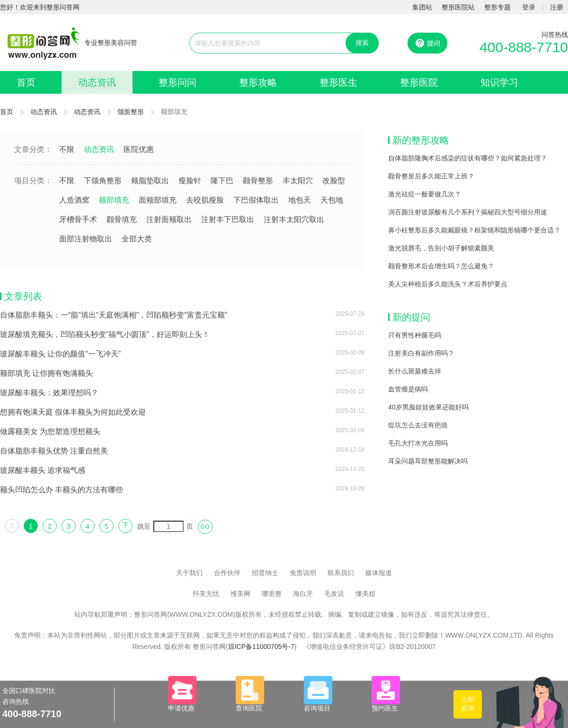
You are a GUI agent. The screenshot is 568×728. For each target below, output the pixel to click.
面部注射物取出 (86, 239)
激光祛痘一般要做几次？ (425, 194)
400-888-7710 (524, 47)
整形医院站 (458, 7)
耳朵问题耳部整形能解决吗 (428, 461)
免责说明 (303, 573)
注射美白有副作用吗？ (421, 353)
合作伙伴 (227, 573)
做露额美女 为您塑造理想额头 (50, 431)
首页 (26, 82)
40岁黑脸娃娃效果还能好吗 (428, 407)
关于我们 (189, 573)
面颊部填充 (158, 200)
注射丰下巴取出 (228, 219)
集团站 (422, 7)
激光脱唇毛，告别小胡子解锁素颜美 (441, 248)
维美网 (240, 594)
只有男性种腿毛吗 (415, 335)
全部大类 (137, 239)
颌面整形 (131, 112)
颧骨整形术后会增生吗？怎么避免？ (441, 266)
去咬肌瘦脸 (205, 200)
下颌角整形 (103, 181)
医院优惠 (139, 149)
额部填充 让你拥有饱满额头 (46, 373)
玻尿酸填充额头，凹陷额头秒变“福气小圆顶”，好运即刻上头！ (105, 334)
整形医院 (419, 82)
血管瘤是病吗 (408, 389)
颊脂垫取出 (150, 181)
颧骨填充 (122, 219)
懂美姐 (365, 594)
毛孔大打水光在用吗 (418, 443)
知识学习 (499, 82)
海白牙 (303, 594)
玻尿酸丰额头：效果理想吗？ (49, 393)
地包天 (300, 200)
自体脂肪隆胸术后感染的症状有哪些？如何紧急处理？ (468, 158)
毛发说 (334, 594)
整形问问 (177, 82)
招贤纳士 (265, 573)
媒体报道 (379, 573)
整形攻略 (258, 82)
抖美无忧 (206, 594)
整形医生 (338, 82)
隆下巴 (222, 181)
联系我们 (341, 573)
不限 (67, 149)
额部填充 (114, 200)
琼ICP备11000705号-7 (261, 647)
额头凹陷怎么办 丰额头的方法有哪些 (62, 490)
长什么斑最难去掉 (415, 371)
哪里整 (272, 594)
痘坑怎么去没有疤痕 (418, 425)
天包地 (332, 200)
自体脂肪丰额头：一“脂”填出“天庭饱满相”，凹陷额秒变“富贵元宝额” (114, 315)
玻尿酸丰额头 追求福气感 (43, 470)
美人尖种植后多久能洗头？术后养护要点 (448, 284)
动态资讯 (97, 82)
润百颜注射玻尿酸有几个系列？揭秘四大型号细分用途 (468, 212)
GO (205, 527)
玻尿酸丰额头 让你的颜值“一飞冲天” (60, 354)
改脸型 (334, 181)
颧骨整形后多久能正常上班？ (431, 176)
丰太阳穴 (298, 181)
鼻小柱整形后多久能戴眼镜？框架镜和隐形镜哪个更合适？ (474, 230)
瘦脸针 (190, 181)
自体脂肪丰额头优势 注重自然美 (54, 451)
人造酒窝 (74, 200)
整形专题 (497, 7)
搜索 (362, 43)
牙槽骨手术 (78, 219)
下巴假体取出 (256, 200)
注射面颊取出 (169, 219)
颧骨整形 (258, 181)
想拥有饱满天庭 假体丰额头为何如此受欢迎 (73, 412)
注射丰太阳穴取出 (294, 219)
